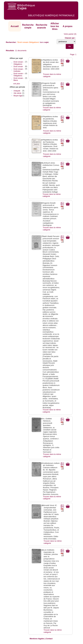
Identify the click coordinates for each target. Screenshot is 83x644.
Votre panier (69, 34)
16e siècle (17, 93)
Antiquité (17, 91)
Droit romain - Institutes (19, 70)
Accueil (15, 26)
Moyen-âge (18, 96)
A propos (68, 26)
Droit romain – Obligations (19, 75)
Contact (49, 639)
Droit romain (18, 67)
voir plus (17, 84)
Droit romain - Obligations (19, 63)
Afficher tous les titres (55, 26)
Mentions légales (37, 639)
